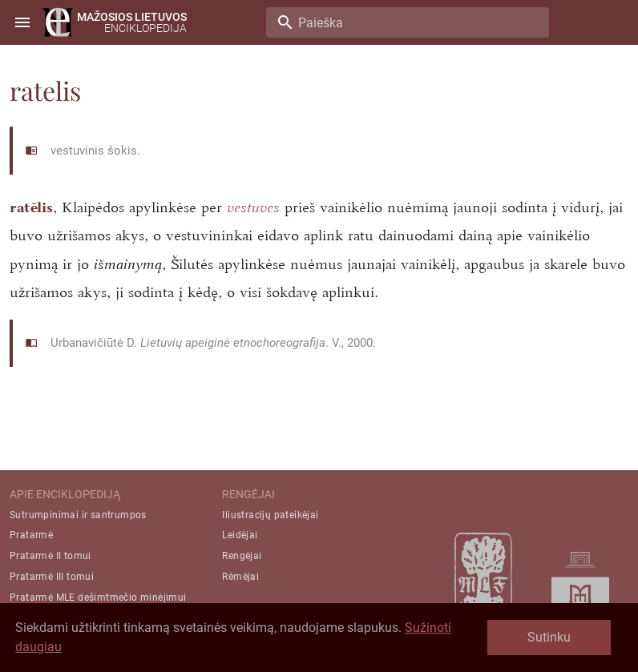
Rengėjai (242, 556)
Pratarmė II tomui (50, 556)
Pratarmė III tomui (52, 577)
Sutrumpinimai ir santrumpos (78, 515)
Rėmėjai (240, 577)
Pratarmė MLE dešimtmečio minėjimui (98, 598)
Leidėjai (240, 535)
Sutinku (549, 637)
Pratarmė (31, 535)
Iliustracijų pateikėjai (270, 515)
